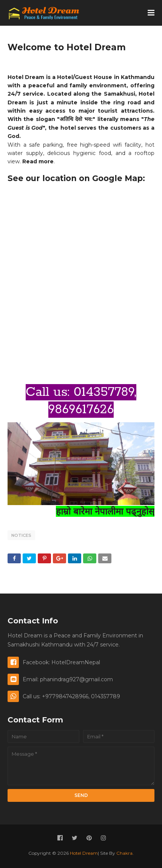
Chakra (124, 853)
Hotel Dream (84, 853)
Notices (21, 535)
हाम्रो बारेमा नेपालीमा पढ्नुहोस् (105, 511)
